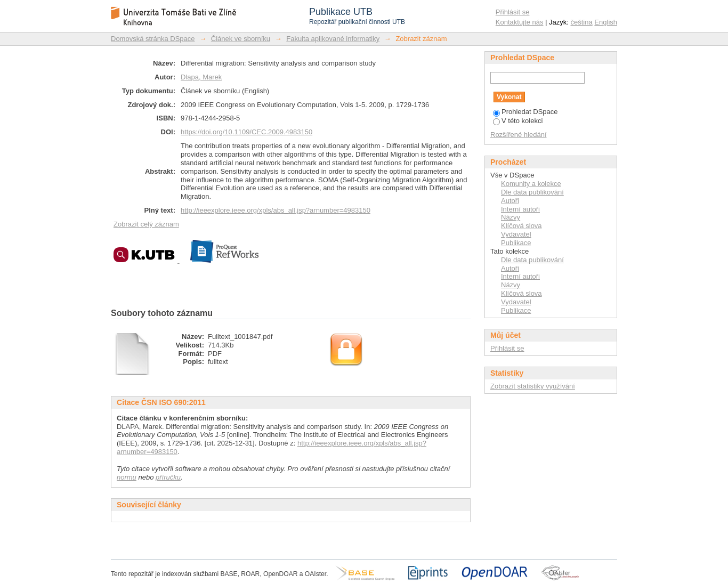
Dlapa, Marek (201, 77)
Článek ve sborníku (241, 39)
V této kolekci (518, 121)
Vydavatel (516, 234)
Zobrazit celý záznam (146, 224)
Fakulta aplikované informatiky (333, 39)
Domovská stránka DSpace (153, 39)
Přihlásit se (513, 12)
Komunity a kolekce (531, 184)
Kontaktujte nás (520, 22)
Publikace (516, 243)
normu (127, 477)
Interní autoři (520, 209)
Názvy (511, 217)
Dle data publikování (532, 192)
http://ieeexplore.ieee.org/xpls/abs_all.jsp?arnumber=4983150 (276, 210)
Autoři (510, 201)
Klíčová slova (521, 226)
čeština (582, 22)
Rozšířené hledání (519, 135)
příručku (168, 477)
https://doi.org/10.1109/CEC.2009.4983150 (246, 132)
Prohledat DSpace (525, 112)
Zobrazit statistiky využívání (533, 386)
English (606, 22)
